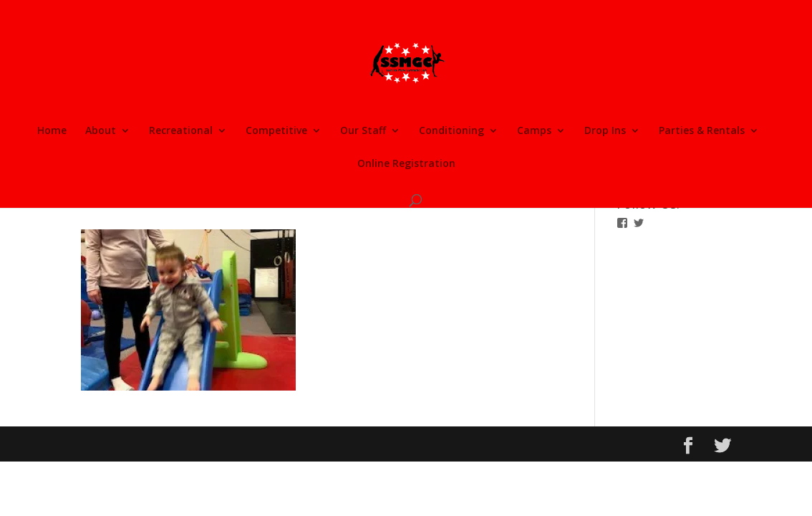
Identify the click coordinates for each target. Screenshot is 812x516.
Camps (534, 131)
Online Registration (406, 164)
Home (52, 131)
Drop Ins (605, 131)
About (101, 131)
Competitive (276, 131)
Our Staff (363, 131)
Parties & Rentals (702, 131)
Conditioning (451, 131)
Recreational (181, 131)
